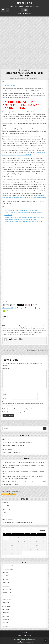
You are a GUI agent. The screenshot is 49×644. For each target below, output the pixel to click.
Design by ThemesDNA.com (24, 642)
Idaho (12, 330)
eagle (18, 328)
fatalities (30, 328)
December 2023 (8, 566)
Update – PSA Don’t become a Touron (15, 479)
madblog (14, 78)
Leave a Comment (34, 78)
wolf (9, 334)
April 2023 (6, 583)
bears (35, 326)
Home (19, 14)
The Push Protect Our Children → (37, 351)
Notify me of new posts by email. (15, 412)
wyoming (20, 334)
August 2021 (6, 606)
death (10, 328)
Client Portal (27, 14)
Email (5, 395)
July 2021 (6, 609)
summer (18, 332)
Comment (6, 369)
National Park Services (33, 330)
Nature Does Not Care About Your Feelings (25, 74)
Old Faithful (11, 332)
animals (18, 326)
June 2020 (6, 626)
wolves (14, 334)
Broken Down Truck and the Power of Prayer (17, 442)
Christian (5, 503)
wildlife (5, 334)
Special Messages (8, 519)
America (12, 326)
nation (23, 330)
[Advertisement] (24, 42)
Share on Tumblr (8, 308)
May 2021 (6, 616)
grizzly (42, 328)
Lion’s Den (6, 439)
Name (5, 391)
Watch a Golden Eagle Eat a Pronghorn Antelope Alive (22, 210)
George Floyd (7, 509)
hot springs (6, 330)
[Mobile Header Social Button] (3, 10)
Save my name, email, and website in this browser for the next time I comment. (23, 405)
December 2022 (8, 596)
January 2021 (7, 619)
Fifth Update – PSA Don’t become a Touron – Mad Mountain (22, 477)
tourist (30, 332)
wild (40, 332)
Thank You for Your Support (10, 492)
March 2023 (6, 586)
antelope (24, 326)
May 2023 (6, 579)
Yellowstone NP (10, 85)
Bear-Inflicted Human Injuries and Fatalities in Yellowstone (24, 222)
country (5, 328)
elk (21, 328)
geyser (36, 328)
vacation (35, 332)
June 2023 (6, 576)
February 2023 (7, 589)
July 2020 (6, 623)
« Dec (4, 556)
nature (44, 330)
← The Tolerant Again (8, 351)
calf (42, 326)
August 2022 (7, 599)
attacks (30, 326)
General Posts (25, 70)
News (4, 332)
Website (5, 398)
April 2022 (6, 603)
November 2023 (8, 569)
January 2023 (7, 593)
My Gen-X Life (7, 449)
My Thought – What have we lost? (13, 446)
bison (39, 326)
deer (14, 328)
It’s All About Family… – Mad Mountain (15, 462)
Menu (26, 10)
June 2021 (6, 613)
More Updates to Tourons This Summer (15, 466)
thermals (24, 332)
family (25, 328)
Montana (18, 330)
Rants (4, 516)
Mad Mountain (24, 3)
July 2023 (6, 573)
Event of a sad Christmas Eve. (12, 452)
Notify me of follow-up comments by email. (18, 409)
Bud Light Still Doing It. (37, 462)
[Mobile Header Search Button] (8, 10)
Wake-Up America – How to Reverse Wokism (17, 523)
